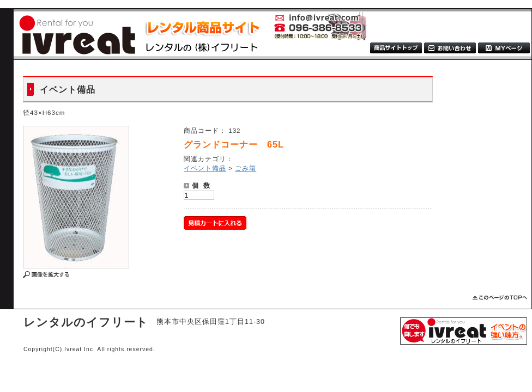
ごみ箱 (246, 168)
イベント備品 (205, 168)
